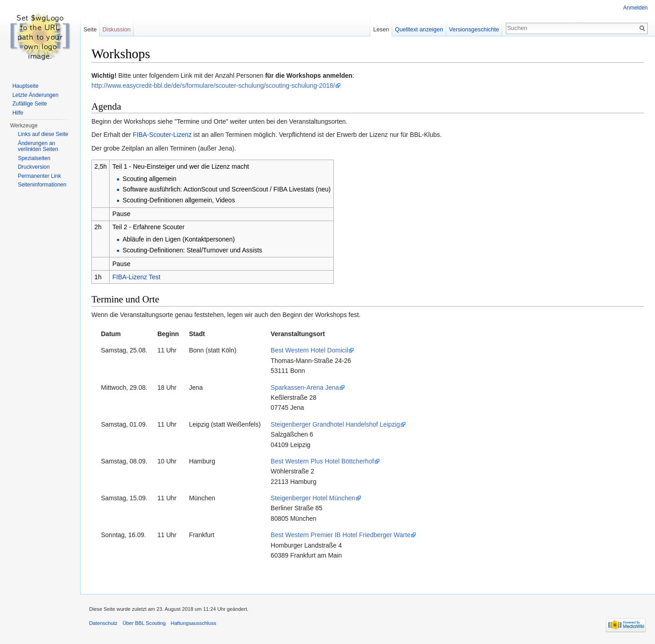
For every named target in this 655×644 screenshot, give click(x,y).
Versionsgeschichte (474, 29)
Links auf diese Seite (43, 134)
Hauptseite (25, 86)
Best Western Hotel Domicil (309, 350)
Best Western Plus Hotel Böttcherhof (322, 461)
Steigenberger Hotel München (313, 498)
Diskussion (116, 29)
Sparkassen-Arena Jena (305, 387)
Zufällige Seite (30, 104)
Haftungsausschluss (193, 623)
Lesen (381, 29)
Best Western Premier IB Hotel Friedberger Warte (340, 535)
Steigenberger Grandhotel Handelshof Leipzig (335, 424)
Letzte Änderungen (35, 95)
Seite (90, 29)
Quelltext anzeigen (419, 29)
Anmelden (635, 8)
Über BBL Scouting (144, 623)
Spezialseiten (34, 158)
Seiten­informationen (42, 185)
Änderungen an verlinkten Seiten (38, 146)
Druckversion (34, 167)
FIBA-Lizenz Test (136, 277)
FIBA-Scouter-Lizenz (162, 135)
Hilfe (18, 113)
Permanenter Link (39, 176)
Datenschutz (103, 623)
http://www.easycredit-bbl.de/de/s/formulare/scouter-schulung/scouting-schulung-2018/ (213, 86)
